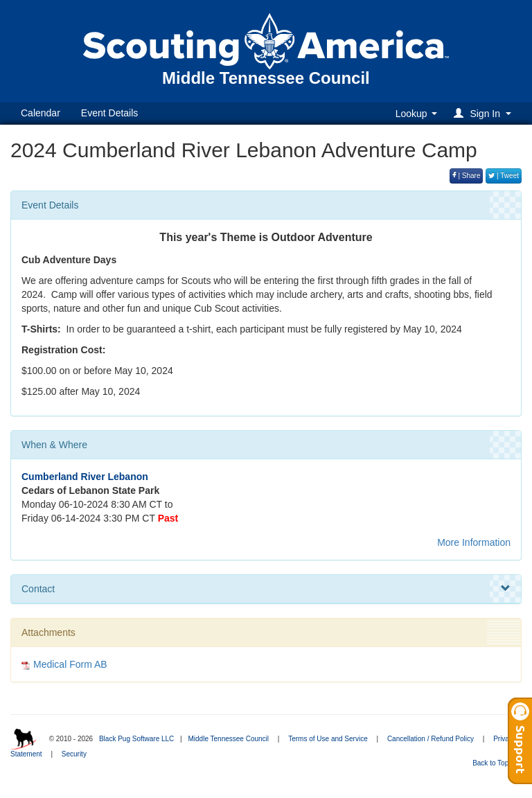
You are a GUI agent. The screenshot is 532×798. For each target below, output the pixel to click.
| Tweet (504, 176)
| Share (467, 176)
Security (74, 754)
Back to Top (495, 763)
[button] (485, 113)
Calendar (41, 113)
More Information (474, 542)
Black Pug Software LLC (136, 739)
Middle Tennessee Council (228, 739)
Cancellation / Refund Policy (431, 739)
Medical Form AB (70, 664)
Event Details (109, 113)
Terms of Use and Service (328, 739)
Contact (266, 589)
